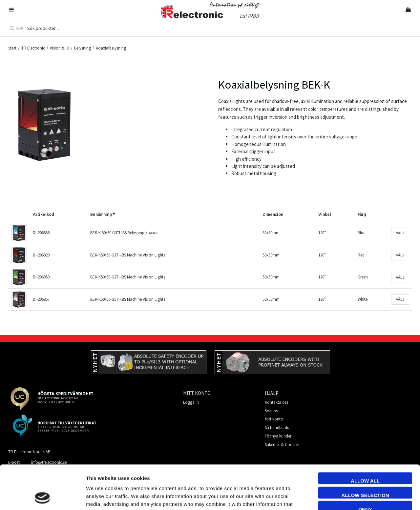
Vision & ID (60, 48)
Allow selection (365, 454)
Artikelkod (43, 214)
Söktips (271, 411)
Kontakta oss (276, 402)
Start (12, 48)
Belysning (83, 48)
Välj (400, 233)
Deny (365, 468)
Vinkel (325, 214)
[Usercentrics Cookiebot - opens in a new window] (42, 497)
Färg (362, 214)
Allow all (365, 439)
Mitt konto (274, 419)
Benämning (101, 214)
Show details (369, 497)
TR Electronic (33, 48)
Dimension (273, 214)
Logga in (191, 402)
